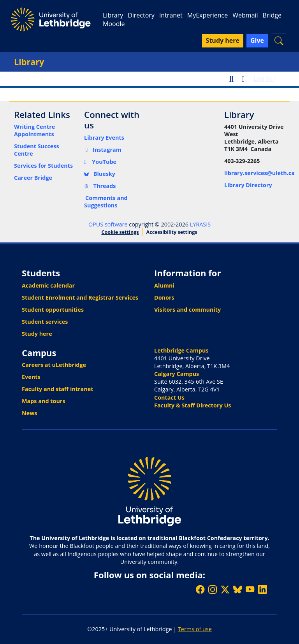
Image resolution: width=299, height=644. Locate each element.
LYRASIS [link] (200, 224)
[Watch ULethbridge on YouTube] (250, 589)
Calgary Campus (177, 374)
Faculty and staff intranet (58, 389)
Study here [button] (223, 40)
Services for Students (43, 166)
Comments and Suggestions (106, 202)
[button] (279, 41)
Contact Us (169, 397)
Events (31, 377)
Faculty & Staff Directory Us (193, 405)
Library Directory (248, 185)
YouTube (100, 162)
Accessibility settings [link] (172, 232)
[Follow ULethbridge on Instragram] (213, 589)
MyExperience (208, 15)
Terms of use (195, 629)
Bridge (272, 15)
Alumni (164, 285)
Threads (100, 186)
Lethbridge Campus (181, 350)
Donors (164, 297)
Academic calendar (48, 285)
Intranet (171, 15)
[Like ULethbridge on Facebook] (200, 589)
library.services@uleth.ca (259, 173)
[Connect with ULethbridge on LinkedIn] (262, 589)
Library (113, 15)
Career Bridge (33, 178)
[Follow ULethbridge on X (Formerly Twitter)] (225, 589)
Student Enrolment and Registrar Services (80, 297)
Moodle (114, 24)
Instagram (103, 150)
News (30, 413)
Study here (37, 334)
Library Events (104, 138)
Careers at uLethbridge (54, 365)
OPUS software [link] (108, 224)
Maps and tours (44, 401)
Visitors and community (187, 310)
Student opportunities (53, 310)
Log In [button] (264, 79)
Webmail (245, 15)
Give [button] (257, 40)
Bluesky (100, 174)
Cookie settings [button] (120, 232)
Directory (141, 15)
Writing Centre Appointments (34, 130)
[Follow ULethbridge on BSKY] (237, 589)
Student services (45, 322)
